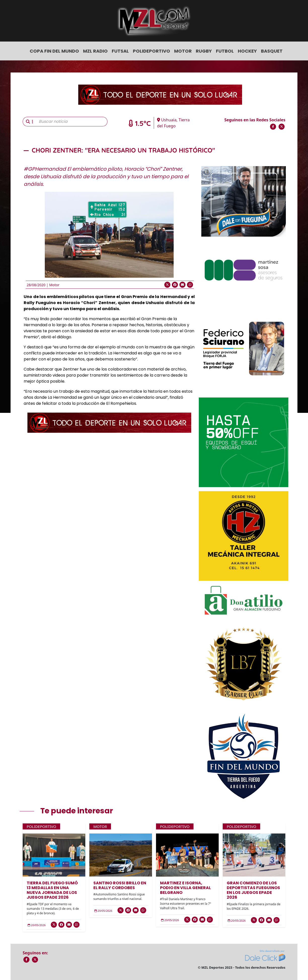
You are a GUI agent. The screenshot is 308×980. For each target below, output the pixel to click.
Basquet (272, 51)
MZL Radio (95, 51)
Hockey (247, 51)
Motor (183, 51)
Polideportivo (151, 51)
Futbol (225, 51)
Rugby (204, 51)
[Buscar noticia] (72, 122)
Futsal (120, 51)
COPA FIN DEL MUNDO (54, 51)
